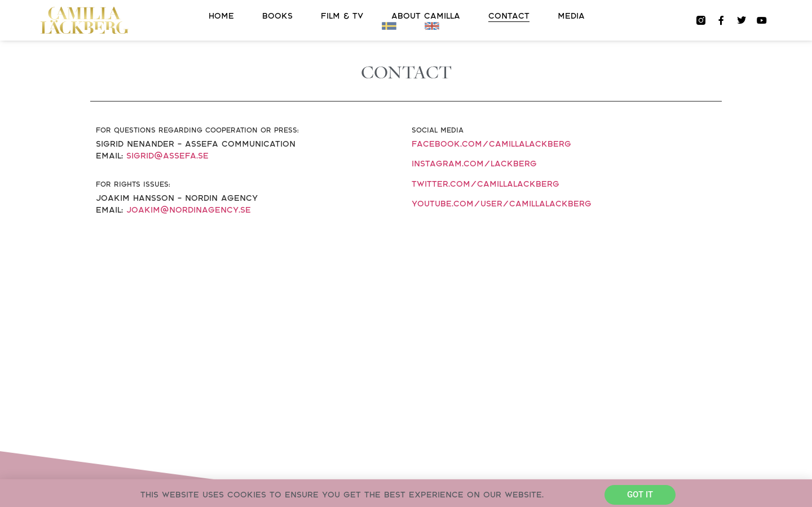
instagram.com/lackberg (474, 164)
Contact (509, 16)
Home (221, 16)
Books (277, 16)
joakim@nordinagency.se (189, 210)
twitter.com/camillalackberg (486, 184)
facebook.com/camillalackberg (491, 144)
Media (571, 16)
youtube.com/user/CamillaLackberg (502, 204)
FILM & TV (342, 16)
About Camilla (426, 16)
